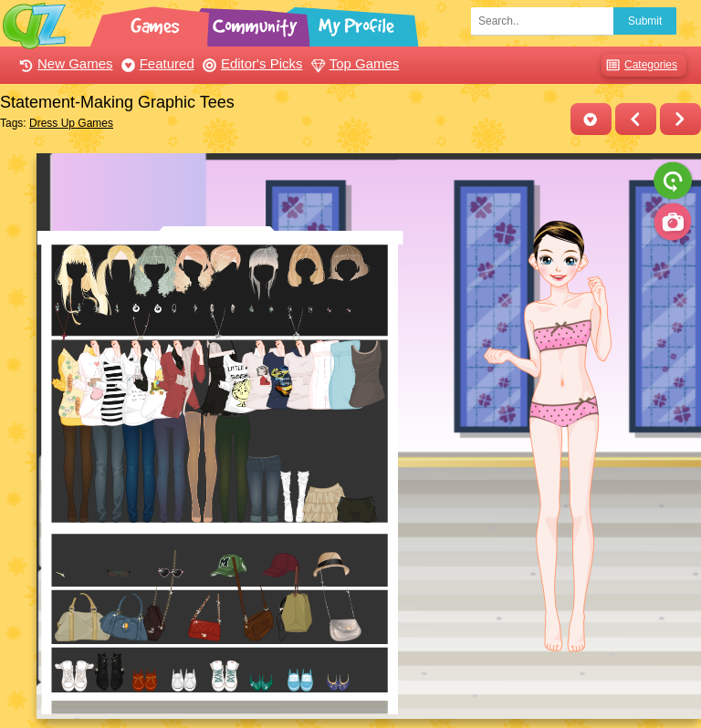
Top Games (353, 63)
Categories (639, 65)
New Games (64, 63)
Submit (645, 21)
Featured (156, 63)
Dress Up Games (71, 123)
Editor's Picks (251, 63)
